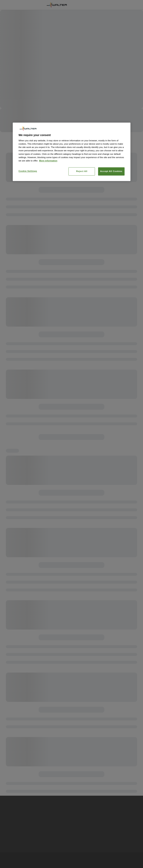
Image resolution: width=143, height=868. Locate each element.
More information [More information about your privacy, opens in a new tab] (48, 161)
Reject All (82, 171)
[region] (72, 152)
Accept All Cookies (111, 171)
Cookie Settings (28, 171)
